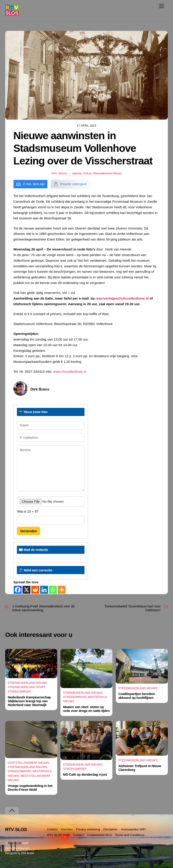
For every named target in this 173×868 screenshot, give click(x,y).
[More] (62, 590)
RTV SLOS (15, 843)
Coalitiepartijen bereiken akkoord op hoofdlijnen (137, 696)
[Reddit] (35, 590)
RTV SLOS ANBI (58, 835)
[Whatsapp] (53, 590)
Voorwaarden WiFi (133, 829)
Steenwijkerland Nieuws (107, 173)
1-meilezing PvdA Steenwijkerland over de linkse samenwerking (44, 608)
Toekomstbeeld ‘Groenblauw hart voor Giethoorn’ (132, 608)
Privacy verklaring (88, 829)
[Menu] (162, 6)
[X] (26, 590)
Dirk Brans (59, 173)
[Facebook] (18, 590)
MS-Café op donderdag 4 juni (85, 775)
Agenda (77, 173)
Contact (79, 835)
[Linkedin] (44, 590)
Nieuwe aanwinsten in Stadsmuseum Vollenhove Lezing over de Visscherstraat (83, 148)
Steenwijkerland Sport (27, 687)
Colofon (52, 829)
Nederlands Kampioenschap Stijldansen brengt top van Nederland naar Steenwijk (29, 701)
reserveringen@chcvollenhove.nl (122, 298)
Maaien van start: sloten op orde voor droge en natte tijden (86, 709)
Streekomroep (20, 692)
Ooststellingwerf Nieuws (29, 763)
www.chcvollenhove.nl (70, 372)
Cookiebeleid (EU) (99, 835)
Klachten (67, 829)
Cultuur (87, 173)
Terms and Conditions (130, 835)
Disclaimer (110, 829)
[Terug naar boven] (12, 811)
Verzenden (28, 531)
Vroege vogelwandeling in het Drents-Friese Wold (30, 788)
